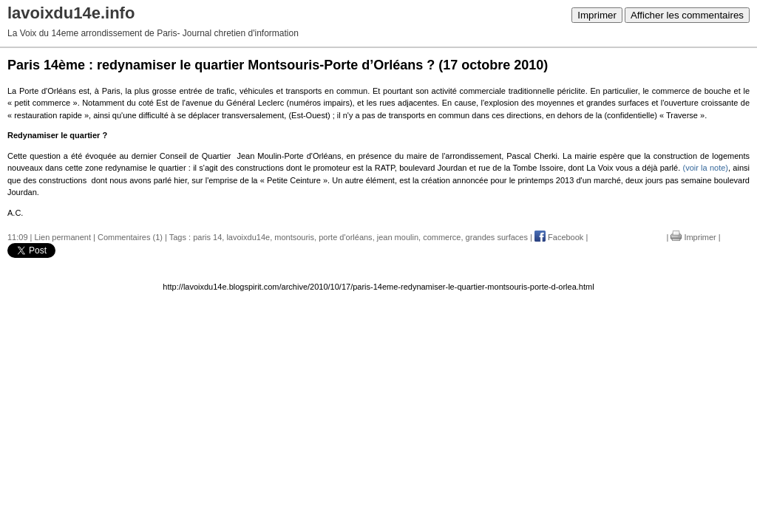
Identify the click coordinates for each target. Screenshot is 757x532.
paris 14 (207, 237)
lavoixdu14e (248, 237)
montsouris (294, 237)
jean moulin (398, 237)
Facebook (559, 237)
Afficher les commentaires (687, 15)
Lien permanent (63, 237)
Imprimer (597, 15)
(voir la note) (705, 168)
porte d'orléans (345, 237)
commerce (442, 237)
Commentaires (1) (130, 237)
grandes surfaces (497, 237)
